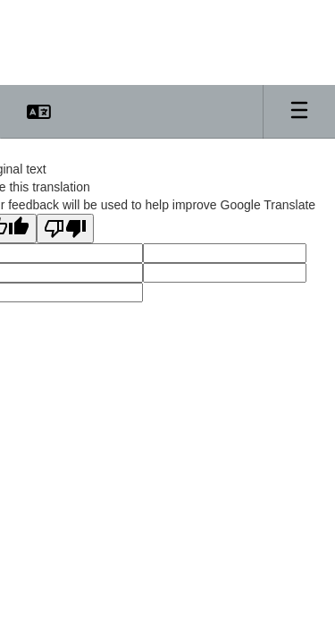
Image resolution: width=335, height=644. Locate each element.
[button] (39, 112)
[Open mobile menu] (299, 112)
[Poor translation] (65, 229)
